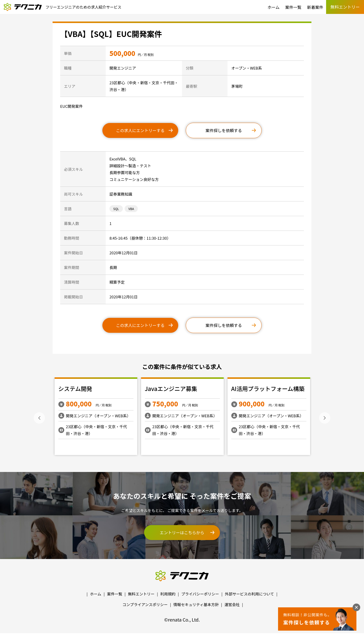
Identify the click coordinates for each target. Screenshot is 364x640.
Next (325, 418)
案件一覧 (293, 7)
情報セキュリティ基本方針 (196, 604)
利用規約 (168, 594)
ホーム (274, 7)
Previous (39, 418)
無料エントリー (141, 594)
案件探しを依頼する (224, 130)
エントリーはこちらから (182, 532)
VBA (131, 209)
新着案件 (315, 7)
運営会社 (232, 604)
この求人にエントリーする (140, 130)
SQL (116, 209)
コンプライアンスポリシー (145, 604)
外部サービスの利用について (249, 594)
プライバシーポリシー (200, 594)
